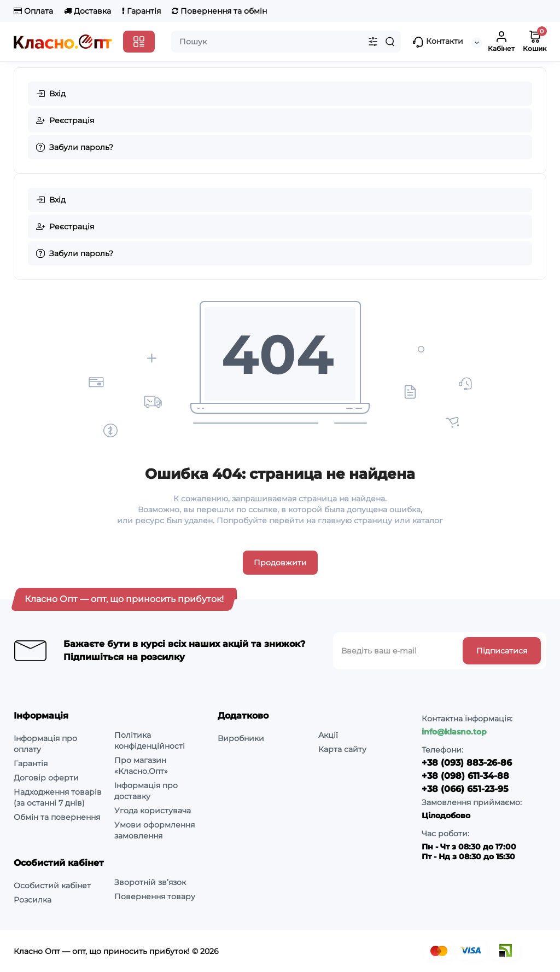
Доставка (87, 11)
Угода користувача (153, 811)
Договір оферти (46, 778)
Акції (328, 735)
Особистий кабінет (52, 886)
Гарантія (141, 11)
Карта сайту (342, 749)
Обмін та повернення (57, 817)
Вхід (51, 94)
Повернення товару (155, 896)
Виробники (241, 738)
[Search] (390, 42)
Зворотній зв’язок (150, 882)
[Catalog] (139, 42)
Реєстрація (65, 120)
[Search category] (373, 42)
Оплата (33, 11)
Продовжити (280, 563)
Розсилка (33, 900)
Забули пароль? (75, 147)
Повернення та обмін (219, 11)
